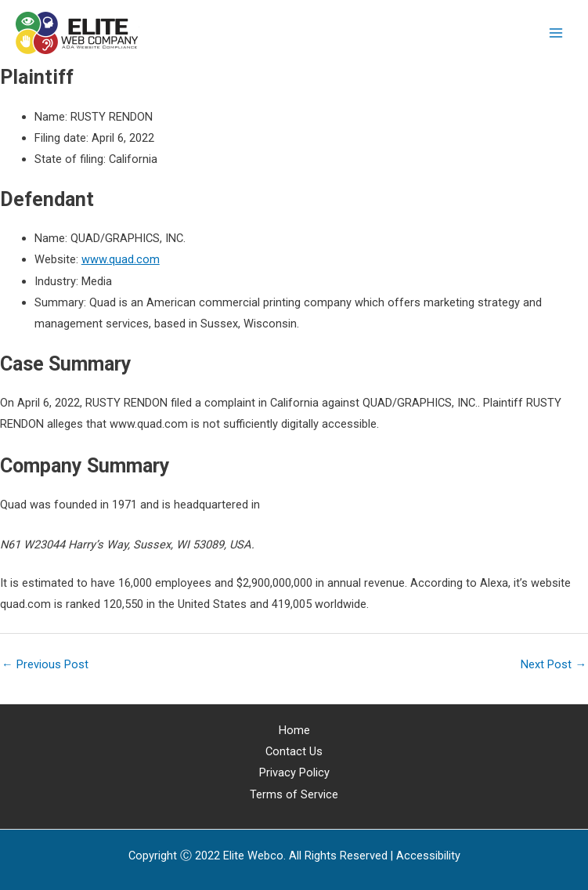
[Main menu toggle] (556, 33)
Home (294, 730)
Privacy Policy (294, 772)
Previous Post (45, 664)
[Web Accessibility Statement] (428, 856)
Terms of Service (294, 794)
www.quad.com (121, 259)
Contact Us (294, 751)
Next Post (554, 664)
